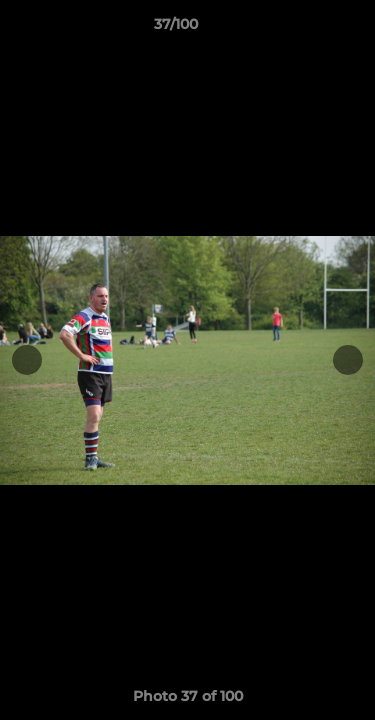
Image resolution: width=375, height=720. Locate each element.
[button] (303, 29)
